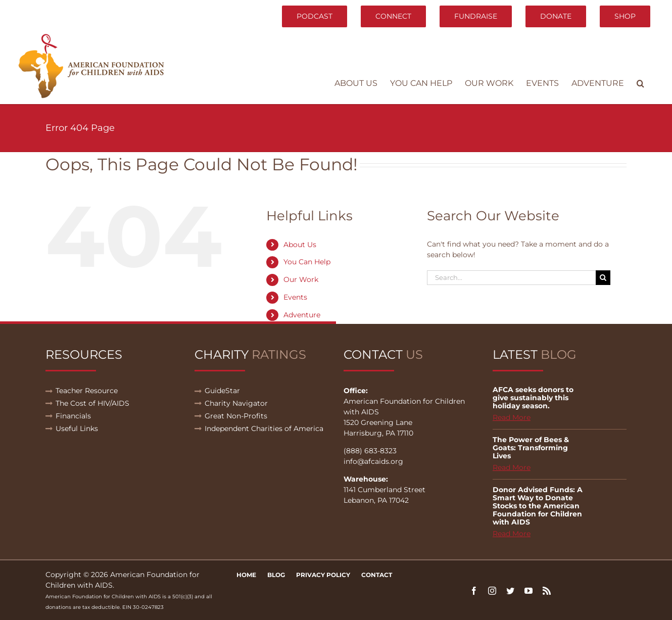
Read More (512, 417)
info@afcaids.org (373, 461)
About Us (300, 245)
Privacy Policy (323, 575)
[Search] (603, 278)
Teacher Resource (87, 391)
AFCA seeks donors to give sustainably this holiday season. (533, 398)
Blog (276, 575)
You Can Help (307, 262)
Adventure (302, 315)
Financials (73, 416)
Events (295, 297)
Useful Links (77, 428)
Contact (377, 575)
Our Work (301, 279)
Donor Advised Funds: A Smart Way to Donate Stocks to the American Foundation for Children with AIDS (538, 506)
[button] (640, 83)
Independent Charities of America (264, 428)
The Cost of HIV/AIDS (92, 403)
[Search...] (511, 278)
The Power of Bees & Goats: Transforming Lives (531, 448)
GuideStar (222, 391)
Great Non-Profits (236, 416)
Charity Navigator (236, 403)
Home (246, 575)
